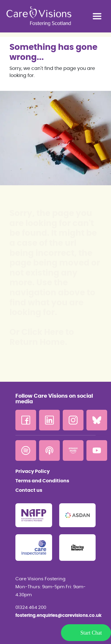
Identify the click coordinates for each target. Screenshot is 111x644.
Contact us (29, 490)
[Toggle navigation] (97, 16)
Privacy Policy (33, 471)
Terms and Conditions (42, 481)
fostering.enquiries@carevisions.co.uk (55, 616)
